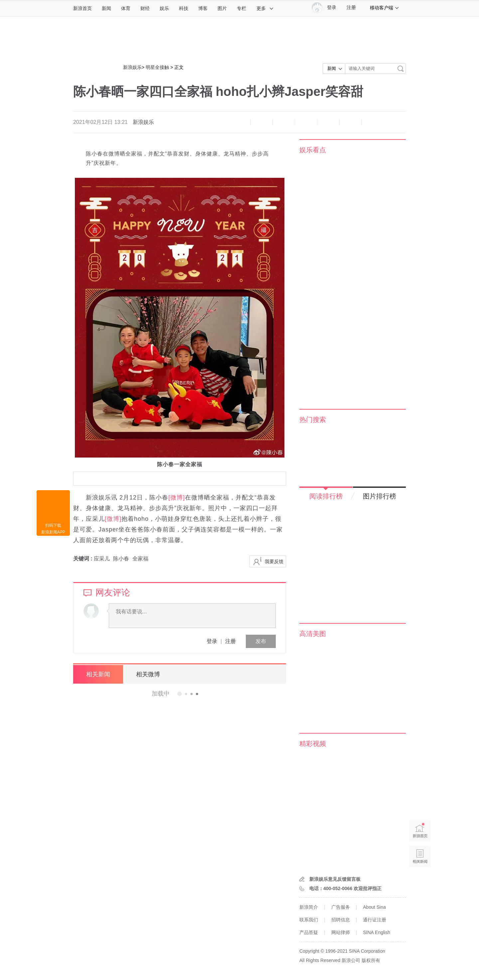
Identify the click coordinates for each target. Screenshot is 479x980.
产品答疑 (309, 932)
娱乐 (164, 8)
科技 (184, 8)
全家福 (140, 559)
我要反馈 (274, 561)
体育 (126, 8)
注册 (351, 7)
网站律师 (341, 932)
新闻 (106, 8)
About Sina (374, 907)
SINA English (377, 932)
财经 (145, 8)
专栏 (241, 8)
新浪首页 (82, 8)
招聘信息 (341, 920)
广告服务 (341, 907)
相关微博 (148, 674)
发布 (261, 641)
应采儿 (102, 559)
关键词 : (83, 559)
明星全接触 (157, 67)
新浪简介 (309, 907)
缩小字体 (239, 122)
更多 (265, 8)
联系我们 (309, 920)
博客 (203, 8)
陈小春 (121, 559)
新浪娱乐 (132, 67)
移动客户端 (385, 8)
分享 (351, 122)
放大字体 (261, 122)
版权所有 (371, 960)
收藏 (284, 122)
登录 (212, 641)
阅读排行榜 (326, 496)
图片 (222, 8)
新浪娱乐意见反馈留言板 (335, 879)
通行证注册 (375, 920)
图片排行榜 (380, 496)
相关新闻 (98, 674)
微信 (328, 122)
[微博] (177, 497)
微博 (306, 122)
